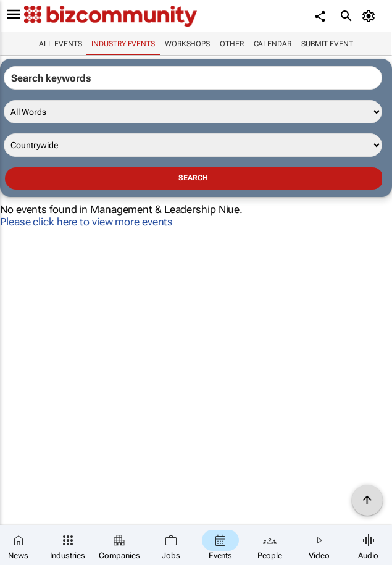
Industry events (123, 44)
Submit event (327, 44)
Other (232, 44)
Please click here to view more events (86, 222)
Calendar (273, 44)
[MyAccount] (371, 16)
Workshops (187, 44)
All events (60, 44)
